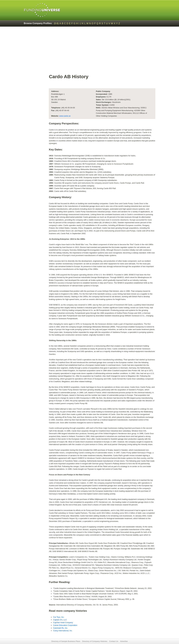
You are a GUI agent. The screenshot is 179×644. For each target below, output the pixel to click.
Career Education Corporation (65, 625)
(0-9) (56, 23)
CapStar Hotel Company (63, 623)
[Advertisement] (89, 50)
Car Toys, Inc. (59, 617)
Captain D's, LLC (60, 620)
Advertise (124, 641)
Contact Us (114, 641)
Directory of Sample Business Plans (66, 641)
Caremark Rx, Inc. (60, 628)
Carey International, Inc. (63, 631)
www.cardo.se (65, 116)
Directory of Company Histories (95, 641)
